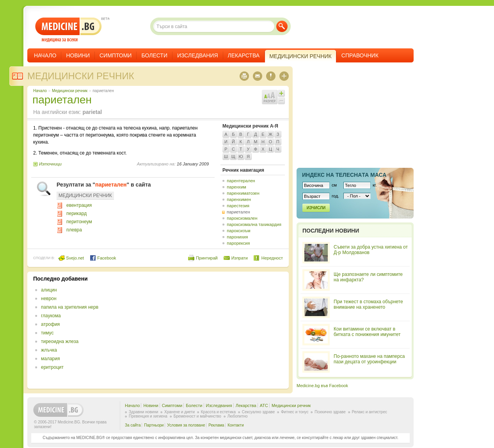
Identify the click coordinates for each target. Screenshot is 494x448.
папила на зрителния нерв (70, 307)
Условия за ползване (186, 425)
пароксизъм (238, 231)
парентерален (241, 181)
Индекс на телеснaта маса (344, 175)
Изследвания (198, 55)
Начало (45, 55)
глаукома (51, 316)
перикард (76, 213)
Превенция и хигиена (148, 416)
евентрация (79, 205)
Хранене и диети (179, 412)
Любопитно (238, 416)
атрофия (50, 324)
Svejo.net (71, 258)
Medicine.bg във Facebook (322, 386)
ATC (264, 405)
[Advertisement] (219, 330)
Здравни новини (143, 412)
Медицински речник (81, 76)
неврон (49, 299)
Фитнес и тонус (295, 412)
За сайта (133, 425)
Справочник (360, 55)
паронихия (237, 237)
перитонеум (79, 222)
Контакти (236, 425)
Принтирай (207, 258)
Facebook (103, 258)
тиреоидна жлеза (60, 341)
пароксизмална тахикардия (254, 224)
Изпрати (240, 258)
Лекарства (244, 55)
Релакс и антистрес (370, 412)
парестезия (238, 206)
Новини (78, 55)
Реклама (216, 425)
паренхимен (239, 199)
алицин (49, 290)
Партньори (154, 425)
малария (50, 359)
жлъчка (49, 350)
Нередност (272, 258)
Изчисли (316, 208)
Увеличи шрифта (281, 93)
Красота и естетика (218, 412)
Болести (154, 55)
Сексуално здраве (259, 412)
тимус (47, 333)
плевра (74, 230)
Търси (282, 26)
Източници (50, 164)
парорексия (238, 243)
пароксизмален (242, 218)
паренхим (236, 187)
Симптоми (116, 55)
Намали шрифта (281, 101)
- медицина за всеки (68, 30)
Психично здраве (330, 412)
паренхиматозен (243, 193)
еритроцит (52, 367)
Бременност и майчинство (197, 416)
